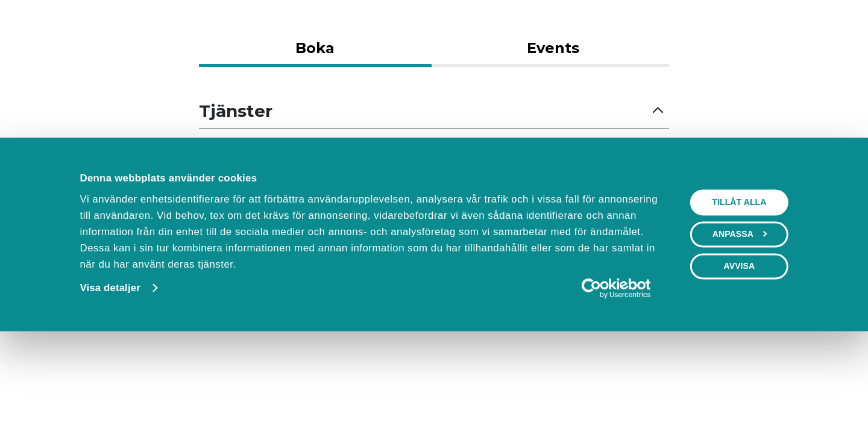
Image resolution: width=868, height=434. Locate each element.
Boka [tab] (315, 48)
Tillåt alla (739, 294)
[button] (434, 111)
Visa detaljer (110, 380)
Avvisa (739, 358)
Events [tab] (553, 48)
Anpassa (740, 326)
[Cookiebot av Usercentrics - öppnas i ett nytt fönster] (616, 380)
